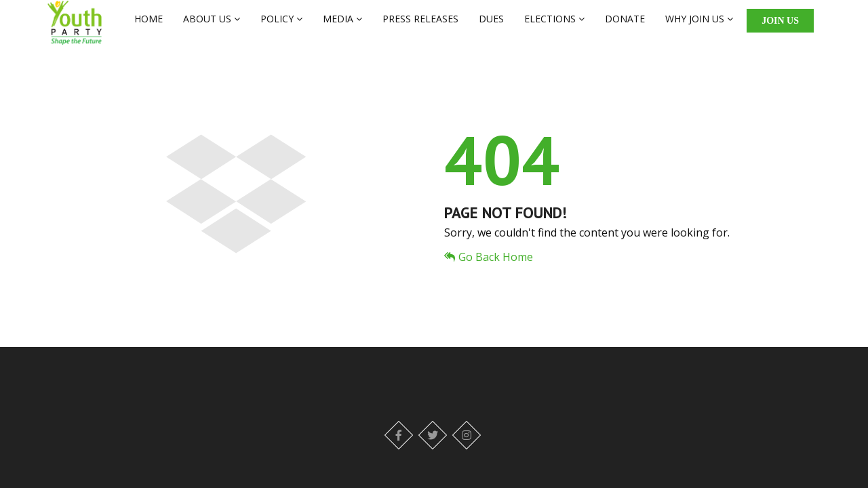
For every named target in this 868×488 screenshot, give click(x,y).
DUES (491, 25)
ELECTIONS (554, 25)
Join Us (780, 27)
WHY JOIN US (699, 25)
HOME (149, 25)
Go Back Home (489, 270)
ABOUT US (212, 25)
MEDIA (342, 25)
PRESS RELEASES (420, 25)
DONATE (625, 25)
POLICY (281, 25)
